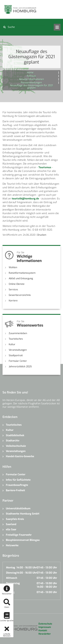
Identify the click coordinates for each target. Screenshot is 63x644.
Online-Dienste (17, 284)
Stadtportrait (16, 355)
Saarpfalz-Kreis (15, 519)
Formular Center (18, 361)
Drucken (42, 235)
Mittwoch (12, 578)
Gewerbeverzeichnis (20, 295)
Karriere (13, 301)
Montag (11, 568)
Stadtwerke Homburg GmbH (23, 514)
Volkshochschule (16, 446)
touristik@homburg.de (25, 199)
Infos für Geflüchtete (18, 480)
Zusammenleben (18, 333)
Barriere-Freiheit (15, 490)
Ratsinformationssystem (22, 273)
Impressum (45, 627)
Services (13, 290)
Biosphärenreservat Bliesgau (23, 540)
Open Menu (57, 27)
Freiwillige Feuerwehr (19, 535)
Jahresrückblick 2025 (20, 367)
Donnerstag (13, 583)
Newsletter (45, 634)
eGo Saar (11, 529)
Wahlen (13, 267)
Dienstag (11, 573)
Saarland (11, 524)
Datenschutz (45, 624)
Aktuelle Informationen (31, 79)
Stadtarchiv (13, 441)
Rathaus (31, 76)
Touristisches (16, 339)
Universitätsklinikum (18, 508)
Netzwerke (12, 545)
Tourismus (45, 167)
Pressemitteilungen (31, 83)
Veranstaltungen (18, 350)
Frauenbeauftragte (17, 485)
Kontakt (43, 630)
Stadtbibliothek (15, 435)
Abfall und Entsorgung (21, 278)
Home (30, 73)
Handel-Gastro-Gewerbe (20, 456)
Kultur (12, 344)
